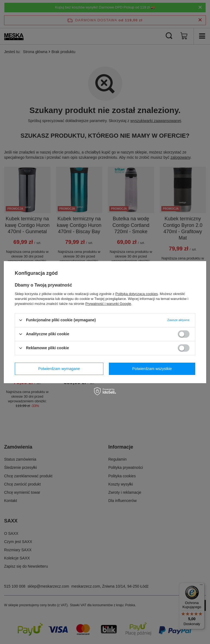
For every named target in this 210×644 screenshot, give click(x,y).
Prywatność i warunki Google (108, 303)
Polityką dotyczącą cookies (137, 294)
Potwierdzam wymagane (59, 369)
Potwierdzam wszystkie (152, 369)
